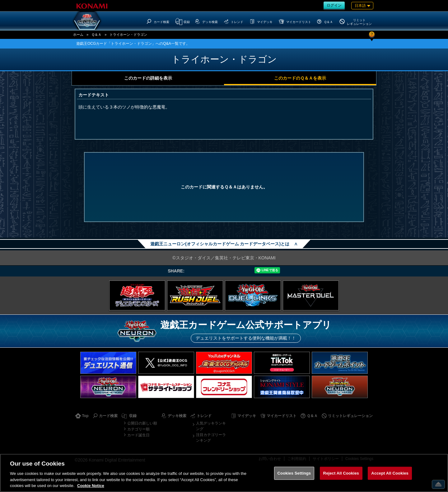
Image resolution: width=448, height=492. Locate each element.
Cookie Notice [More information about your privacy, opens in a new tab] (91, 486)
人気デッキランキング (211, 426)
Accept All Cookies (390, 473)
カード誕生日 (138, 435)
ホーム (78, 35)
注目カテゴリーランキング (211, 438)
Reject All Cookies (341, 473)
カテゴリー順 (138, 429)
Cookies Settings (294, 473)
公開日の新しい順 (142, 423)
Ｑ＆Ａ (96, 35)
